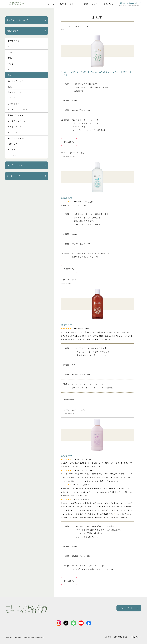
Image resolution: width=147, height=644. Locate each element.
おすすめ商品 (14, 41)
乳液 (10, 87)
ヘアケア (12, 150)
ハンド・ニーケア (16, 127)
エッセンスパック (16, 81)
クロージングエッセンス (18, 110)
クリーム (12, 98)
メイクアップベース (17, 121)
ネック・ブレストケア (18, 138)
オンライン (96, 4)
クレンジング (14, 47)
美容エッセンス (15, 92)
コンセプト (52, 4)
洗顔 (10, 52)
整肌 (10, 58)
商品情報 (63, 4)
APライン (12, 155)
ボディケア (13, 144)
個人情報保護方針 (121, 634)
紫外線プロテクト (16, 115)
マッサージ (13, 64)
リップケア (13, 133)
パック (11, 70)
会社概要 (108, 634)
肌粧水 (11, 75)
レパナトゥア (14, 104)
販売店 (86, 4)
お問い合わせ (109, 4)
